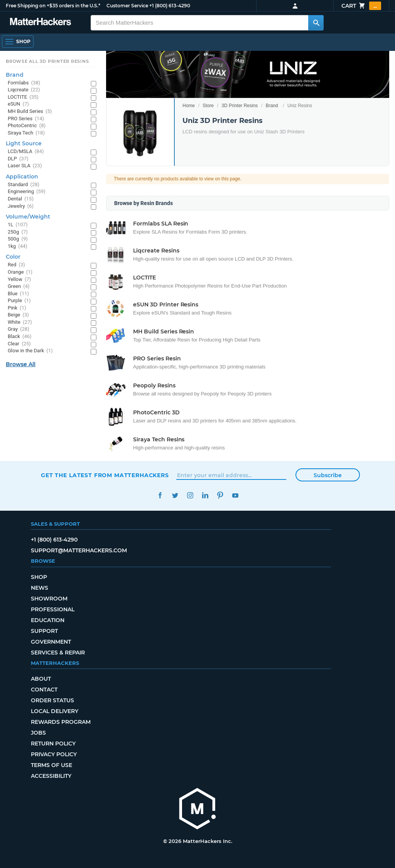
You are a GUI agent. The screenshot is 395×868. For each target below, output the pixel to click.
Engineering (27, 192)
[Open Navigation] (18, 42)
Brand (272, 106)
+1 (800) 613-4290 (170, 6)
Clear (19, 344)
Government (51, 642)
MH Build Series (30, 112)
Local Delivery (55, 711)
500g (18, 239)
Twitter (175, 495)
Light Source (24, 143)
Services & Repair (58, 653)
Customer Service (127, 6)
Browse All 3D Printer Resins (47, 61)
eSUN (18, 104)
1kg (18, 246)
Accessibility (51, 776)
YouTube (235, 495)
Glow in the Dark (30, 351)
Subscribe (328, 475)
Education (48, 620)
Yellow (19, 280)
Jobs (38, 733)
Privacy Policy (54, 754)
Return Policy (53, 744)
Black (20, 337)
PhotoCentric (27, 126)
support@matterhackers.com (79, 550)
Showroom (49, 599)
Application (22, 177)
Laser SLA (25, 166)
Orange (20, 272)
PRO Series (26, 119)
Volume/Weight (28, 217)
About (41, 679)
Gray (19, 329)
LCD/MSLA (26, 152)
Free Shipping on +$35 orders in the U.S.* (53, 6)
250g (18, 232)
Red (16, 265)
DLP (18, 159)
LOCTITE (23, 97)
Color (13, 257)
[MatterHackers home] (197, 810)
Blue (18, 294)
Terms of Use (51, 765)
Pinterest (220, 495)
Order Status (52, 700)
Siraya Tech (26, 133)
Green (19, 287)
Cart (361, 6)
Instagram (190, 495)
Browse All (21, 364)
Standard (24, 185)
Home (189, 106)
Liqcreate (24, 90)
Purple (19, 301)
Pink (17, 308)
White (20, 322)
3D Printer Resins (240, 106)
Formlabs (24, 83)
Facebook (160, 495)
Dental (21, 199)
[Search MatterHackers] (316, 23)
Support (44, 631)
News (40, 588)
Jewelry (21, 206)
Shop (39, 577)
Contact (44, 690)
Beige (18, 315)
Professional (53, 609)
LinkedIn (205, 495)
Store (208, 106)
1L (18, 225)
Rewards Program (61, 722)
